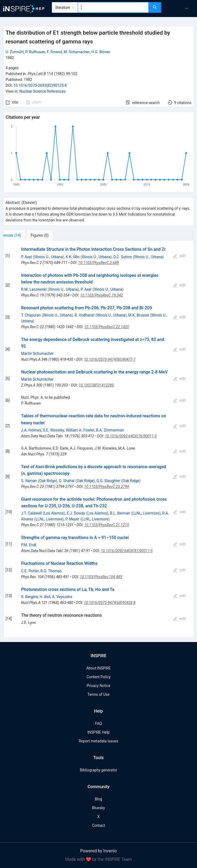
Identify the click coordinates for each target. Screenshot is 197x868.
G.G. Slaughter (108, 481)
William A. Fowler (80, 430)
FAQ (98, 723)
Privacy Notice (98, 686)
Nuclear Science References (43, 91)
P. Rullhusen (35, 52)
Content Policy (98, 677)
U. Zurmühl (15, 52)
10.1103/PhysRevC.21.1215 (107, 525)
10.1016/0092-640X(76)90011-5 (131, 436)
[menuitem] (187, 9)
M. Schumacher (77, 52)
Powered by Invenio (99, 851)
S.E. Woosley (54, 430)
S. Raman (29, 481)
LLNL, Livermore (146, 513)
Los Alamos (54, 513)
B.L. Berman (120, 513)
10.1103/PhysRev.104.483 (101, 577)
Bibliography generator (98, 770)
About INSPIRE (98, 668)
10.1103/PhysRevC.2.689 (98, 263)
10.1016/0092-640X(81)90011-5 (127, 551)
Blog (99, 799)
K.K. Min (73, 257)
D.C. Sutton (122, 257)
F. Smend (54, 52)
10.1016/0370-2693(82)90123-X (40, 85)
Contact (98, 825)
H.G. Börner (101, 52)
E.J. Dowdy (76, 513)
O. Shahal (67, 481)
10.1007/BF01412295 (96, 385)
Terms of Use (98, 694)
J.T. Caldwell (31, 513)
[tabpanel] (98, 439)
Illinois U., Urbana (49, 257)
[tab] (21, 235)
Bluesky (98, 808)
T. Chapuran (31, 315)
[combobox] (113, 7)
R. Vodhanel (85, 315)
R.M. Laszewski (34, 289)
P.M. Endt (29, 545)
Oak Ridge (47, 481)
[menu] (180, 9)
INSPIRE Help (98, 732)
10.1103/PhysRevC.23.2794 (107, 487)
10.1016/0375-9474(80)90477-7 (110, 359)
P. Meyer (72, 519)
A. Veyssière (62, 597)
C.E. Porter (30, 571)
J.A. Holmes (31, 430)
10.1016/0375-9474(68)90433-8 (110, 603)
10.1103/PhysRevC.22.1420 (107, 327)
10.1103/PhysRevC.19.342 (101, 295)
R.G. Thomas (51, 571)
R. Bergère (30, 597)
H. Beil (45, 597)
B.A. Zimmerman (110, 430)
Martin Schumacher (37, 353)
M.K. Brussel (139, 315)
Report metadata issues (98, 741)
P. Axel (26, 257)
